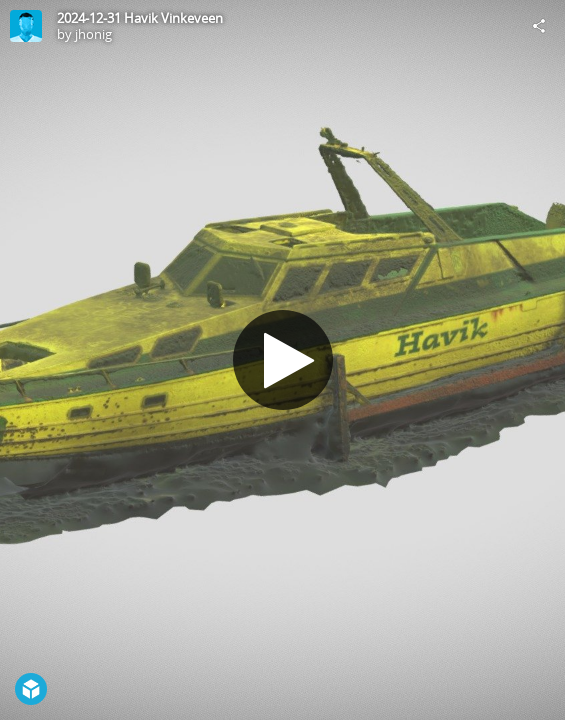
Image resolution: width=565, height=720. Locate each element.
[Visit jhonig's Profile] (26, 26)
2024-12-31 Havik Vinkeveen (140, 18)
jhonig (93, 34)
